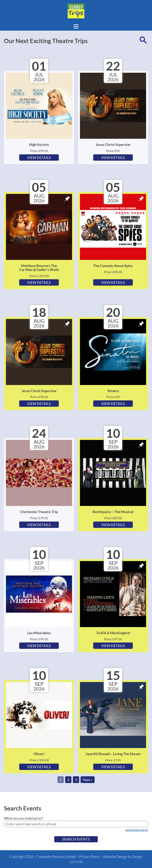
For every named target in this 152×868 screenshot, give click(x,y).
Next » (88, 780)
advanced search (137, 830)
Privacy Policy (89, 857)
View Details (39, 158)
